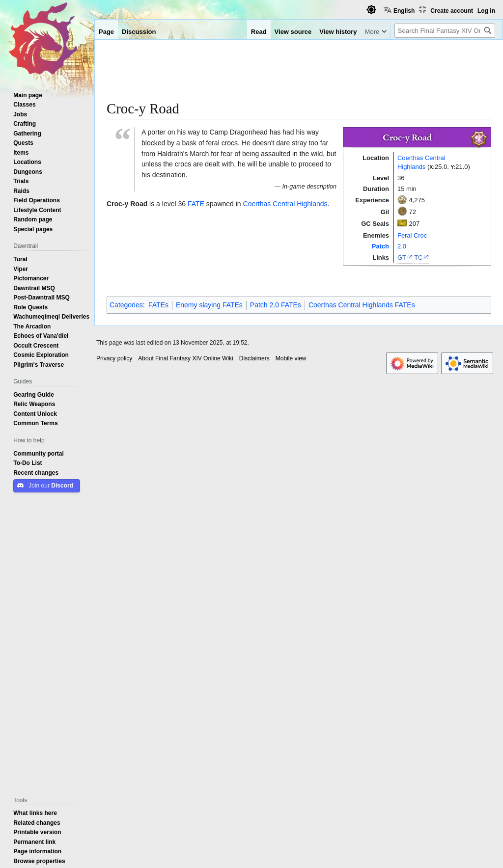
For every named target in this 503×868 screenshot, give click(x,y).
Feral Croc (412, 235)
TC (418, 257)
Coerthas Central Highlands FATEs (362, 305)
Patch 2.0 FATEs (276, 305)
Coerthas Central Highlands (421, 162)
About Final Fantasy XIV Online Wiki (185, 358)
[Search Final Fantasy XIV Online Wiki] (445, 31)
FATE (196, 204)
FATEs (158, 305)
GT (402, 257)
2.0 (402, 246)
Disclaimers (254, 358)
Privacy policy (114, 358)
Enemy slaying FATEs (209, 305)
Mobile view (291, 358)
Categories (126, 305)
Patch (380, 246)
